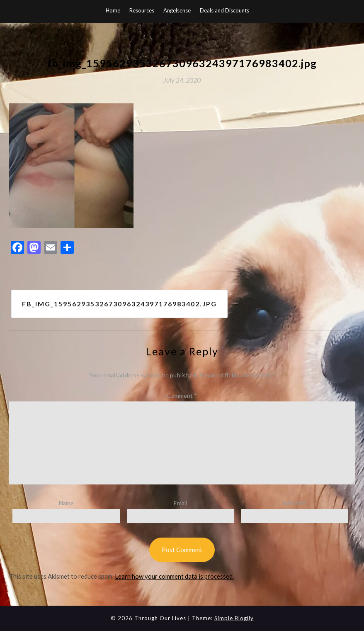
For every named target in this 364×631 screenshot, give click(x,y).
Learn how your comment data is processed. (174, 576)
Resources (142, 10)
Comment (182, 395)
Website (294, 503)
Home (113, 10)
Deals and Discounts (224, 10)
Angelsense (177, 10)
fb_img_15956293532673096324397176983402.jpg (119, 304)
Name (66, 503)
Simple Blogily (234, 618)
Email (180, 503)
